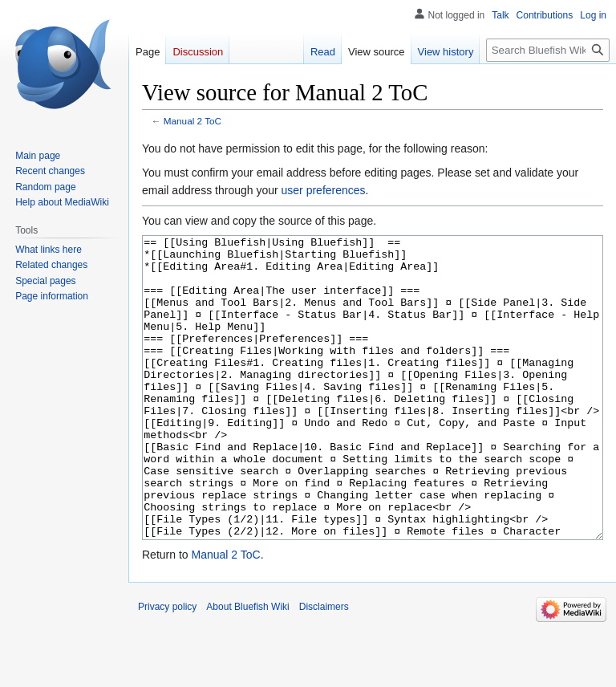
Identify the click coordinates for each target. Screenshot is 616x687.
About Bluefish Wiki (247, 667)
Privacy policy (167, 667)
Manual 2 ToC (192, 121)
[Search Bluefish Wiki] (548, 50)
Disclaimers (324, 667)
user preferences (324, 190)
